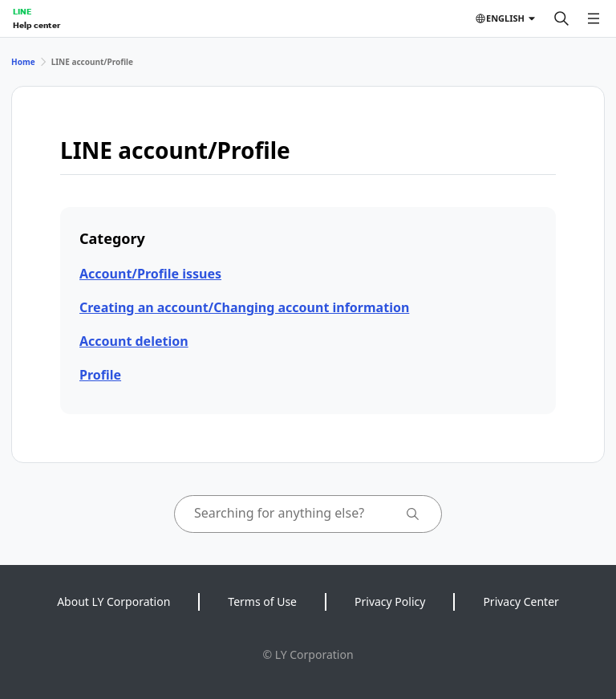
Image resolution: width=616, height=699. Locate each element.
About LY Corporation (113, 601)
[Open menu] (594, 18)
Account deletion (134, 341)
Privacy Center (521, 601)
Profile (100, 375)
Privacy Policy (390, 601)
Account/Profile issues (150, 274)
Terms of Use (262, 601)
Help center (36, 25)
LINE (22, 11)
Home (23, 62)
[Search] (561, 18)
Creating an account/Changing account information (244, 307)
